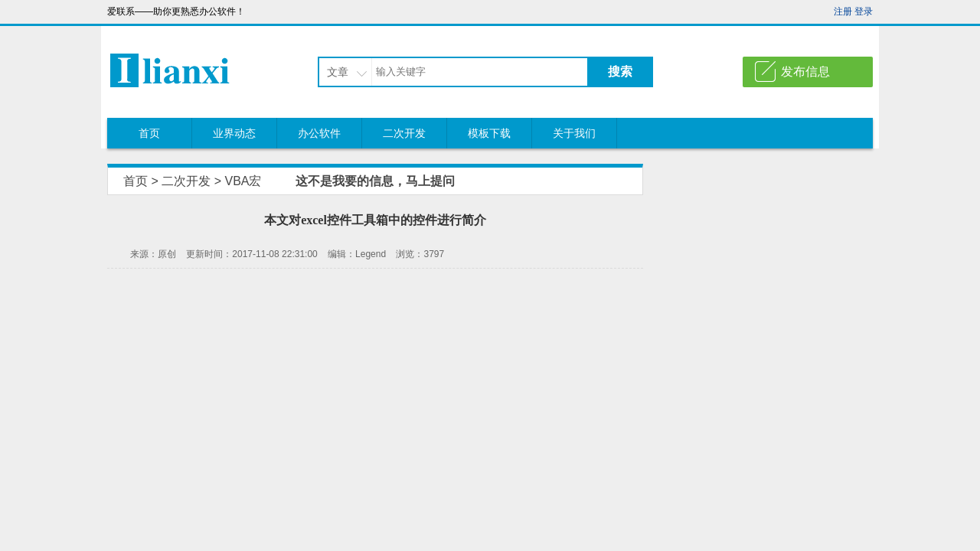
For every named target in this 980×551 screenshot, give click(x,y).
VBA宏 (243, 181)
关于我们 (574, 133)
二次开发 (404, 133)
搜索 (620, 72)
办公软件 (319, 133)
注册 (843, 11)
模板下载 (489, 133)
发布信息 (805, 72)
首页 (149, 133)
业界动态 (234, 133)
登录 (864, 11)
